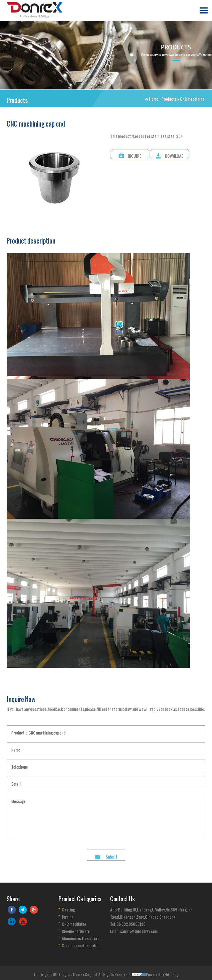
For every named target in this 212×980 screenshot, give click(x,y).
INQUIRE (134, 154)
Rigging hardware (76, 930)
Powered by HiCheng (162, 973)
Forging (68, 915)
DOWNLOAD (174, 154)
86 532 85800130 (131, 922)
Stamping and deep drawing (82, 944)
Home (154, 97)
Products (169, 97)
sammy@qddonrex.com (139, 930)
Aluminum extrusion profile (82, 937)
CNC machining (192, 97)
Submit (112, 855)
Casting (68, 908)
